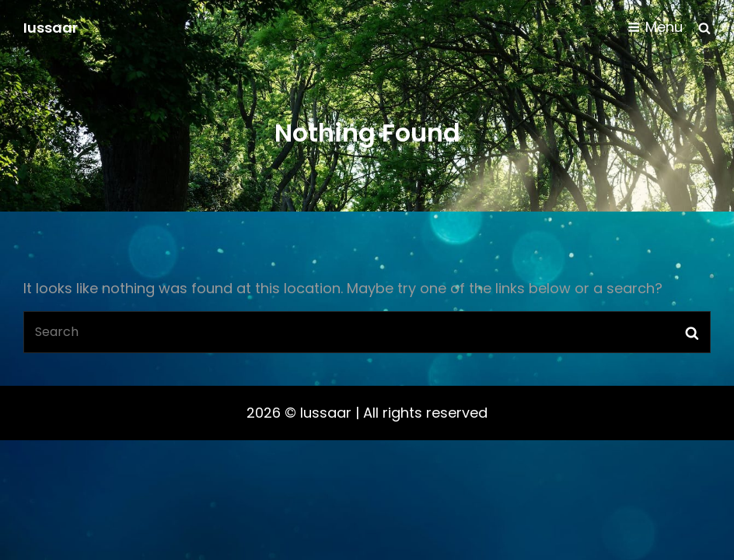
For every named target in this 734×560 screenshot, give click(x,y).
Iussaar (51, 28)
